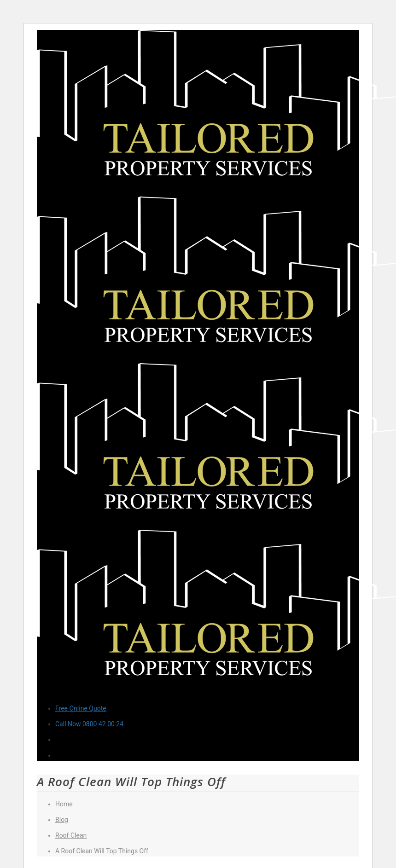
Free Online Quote (81, 708)
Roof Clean (71, 835)
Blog (62, 820)
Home (64, 804)
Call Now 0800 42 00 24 (89, 724)
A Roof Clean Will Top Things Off (102, 851)
